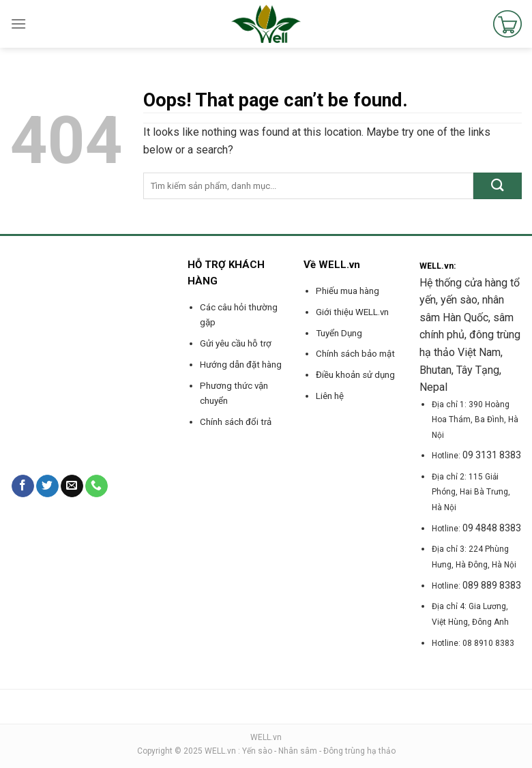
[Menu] (18, 24)
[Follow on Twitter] (47, 486)
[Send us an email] (72, 486)
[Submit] (498, 186)
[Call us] (97, 486)
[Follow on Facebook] (23, 486)
